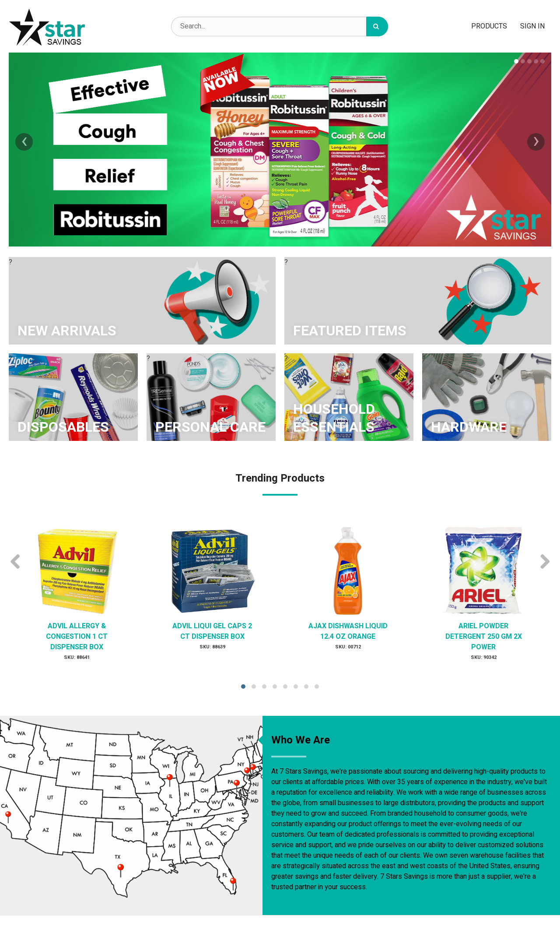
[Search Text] (280, 26)
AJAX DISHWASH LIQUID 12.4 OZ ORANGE (348, 631)
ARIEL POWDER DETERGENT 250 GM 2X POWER (484, 637)
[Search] (377, 26)
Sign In (532, 26)
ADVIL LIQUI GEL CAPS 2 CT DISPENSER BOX (212, 631)
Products (489, 26)
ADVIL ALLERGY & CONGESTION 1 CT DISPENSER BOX (77, 637)
